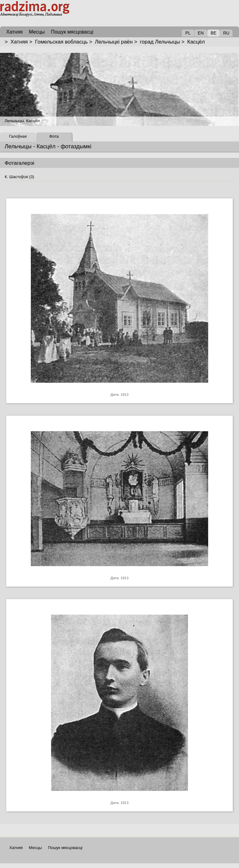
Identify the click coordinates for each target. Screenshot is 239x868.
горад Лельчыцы (160, 42)
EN (201, 33)
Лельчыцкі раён (114, 42)
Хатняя (19, 42)
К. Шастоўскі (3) (19, 177)
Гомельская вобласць (61, 42)
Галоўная (18, 136)
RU (226, 33)
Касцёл (196, 42)
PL (188, 33)
